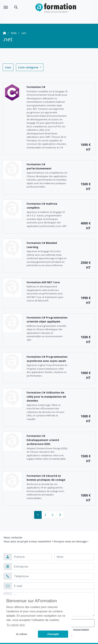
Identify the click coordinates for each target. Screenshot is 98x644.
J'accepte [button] (53, 634)
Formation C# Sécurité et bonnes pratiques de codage (46, 478)
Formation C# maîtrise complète (42, 206)
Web (14, 33)
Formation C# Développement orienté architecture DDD (43, 440)
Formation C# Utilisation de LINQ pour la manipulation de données (46, 396)
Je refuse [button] (21, 634)
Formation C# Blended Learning (42, 245)
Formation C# (36, 87)
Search (16, 7)
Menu (7, 6)
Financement (81, 630)
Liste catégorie (29, 67)
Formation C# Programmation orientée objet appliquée (47, 319)
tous (8, 67)
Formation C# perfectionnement (39, 166)
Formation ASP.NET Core (43, 282)
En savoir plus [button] (16, 625)
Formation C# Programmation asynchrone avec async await (47, 359)
